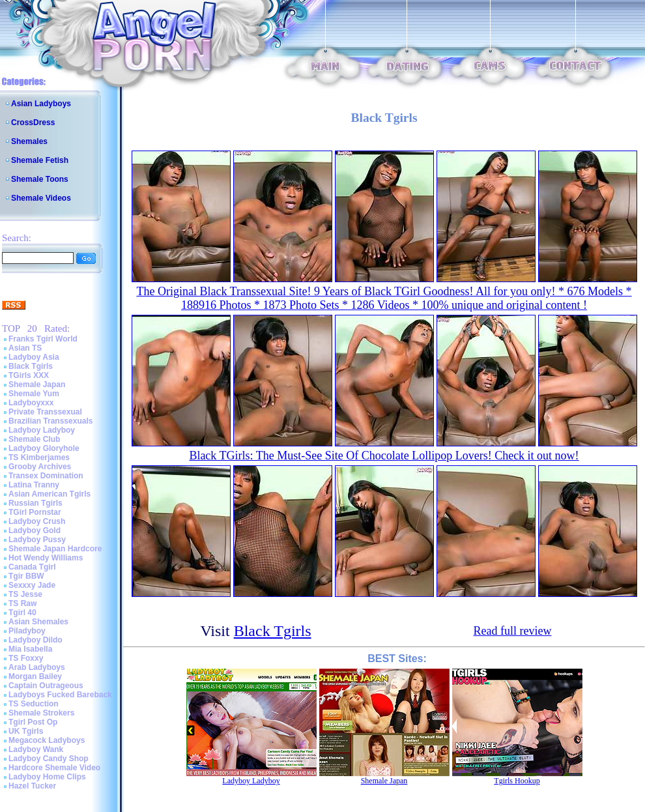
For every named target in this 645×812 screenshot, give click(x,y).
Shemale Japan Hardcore (55, 549)
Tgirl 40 (22, 613)
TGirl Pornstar (35, 512)
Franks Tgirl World (43, 339)
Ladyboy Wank (36, 749)
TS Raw (22, 603)
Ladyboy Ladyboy (42, 430)
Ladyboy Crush (37, 521)
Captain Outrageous (46, 686)
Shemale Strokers (41, 713)
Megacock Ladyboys (47, 740)
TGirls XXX (29, 375)
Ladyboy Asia (34, 357)
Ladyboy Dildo (36, 640)
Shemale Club (34, 439)
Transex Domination (46, 476)
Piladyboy (27, 631)
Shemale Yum (34, 394)
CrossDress (33, 123)
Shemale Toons (40, 179)
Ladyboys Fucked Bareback (60, 695)
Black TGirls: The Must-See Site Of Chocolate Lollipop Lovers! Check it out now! (384, 456)
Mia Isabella (30, 649)
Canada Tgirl (32, 567)
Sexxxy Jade (32, 585)
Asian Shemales (38, 622)
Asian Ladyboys (41, 104)
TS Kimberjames (39, 457)
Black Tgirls (31, 366)
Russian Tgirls (36, 503)
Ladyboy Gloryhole (44, 448)
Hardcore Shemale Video (54, 768)
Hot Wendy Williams (46, 558)
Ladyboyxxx (31, 403)
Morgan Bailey (35, 676)
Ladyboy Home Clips (47, 777)
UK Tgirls (26, 731)
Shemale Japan (37, 384)
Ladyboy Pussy (37, 540)
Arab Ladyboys (37, 667)
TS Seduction (34, 704)
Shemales (29, 141)
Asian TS (25, 348)
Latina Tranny (34, 485)
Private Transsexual (45, 412)
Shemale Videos (41, 198)
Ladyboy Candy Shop (49, 759)
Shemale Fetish (40, 160)
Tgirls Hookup (517, 781)
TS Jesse (25, 594)
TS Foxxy (26, 658)
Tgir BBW (26, 576)
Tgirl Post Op (33, 722)
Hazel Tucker (32, 786)
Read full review (513, 631)
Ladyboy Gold (35, 530)
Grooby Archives (40, 467)
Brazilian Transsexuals (50, 421)
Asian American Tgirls (50, 494)
